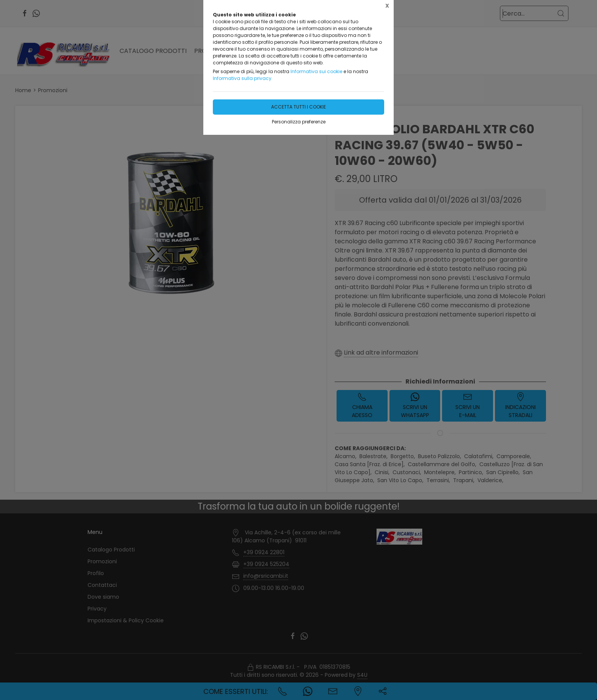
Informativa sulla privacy (242, 78)
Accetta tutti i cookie (298, 107)
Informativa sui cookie (316, 71)
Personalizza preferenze (299, 122)
